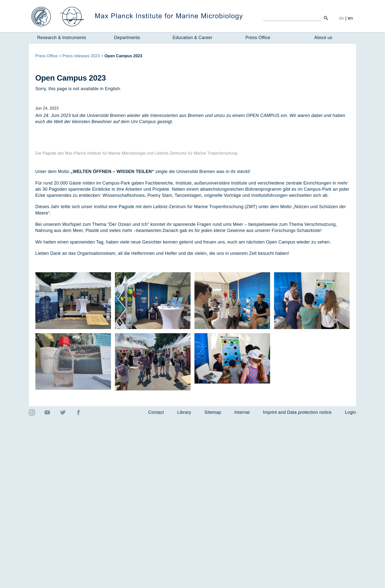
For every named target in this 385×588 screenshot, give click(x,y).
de (341, 18)
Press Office (258, 38)
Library (184, 582)
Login (351, 582)
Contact (156, 582)
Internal (242, 582)
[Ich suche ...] (292, 18)
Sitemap (213, 582)
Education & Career (192, 38)
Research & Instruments (62, 38)
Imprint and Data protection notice (297, 582)
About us (323, 38)
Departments (127, 38)
